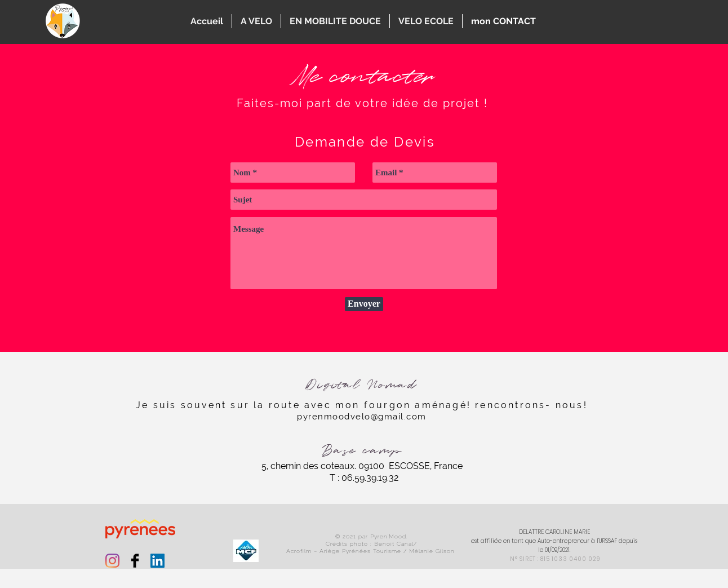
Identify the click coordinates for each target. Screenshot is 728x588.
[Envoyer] (364, 304)
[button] (256, 21)
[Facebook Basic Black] (135, 561)
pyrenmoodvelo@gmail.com (362, 417)
